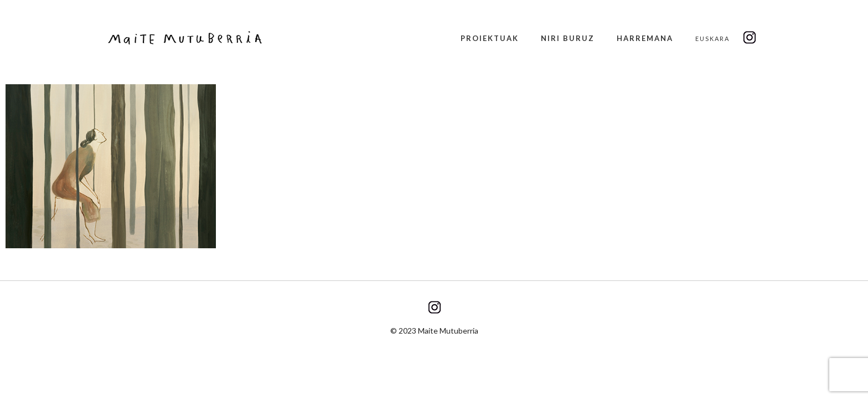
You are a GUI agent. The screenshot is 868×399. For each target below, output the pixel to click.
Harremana (645, 38)
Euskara (712, 39)
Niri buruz (568, 38)
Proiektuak (490, 38)
